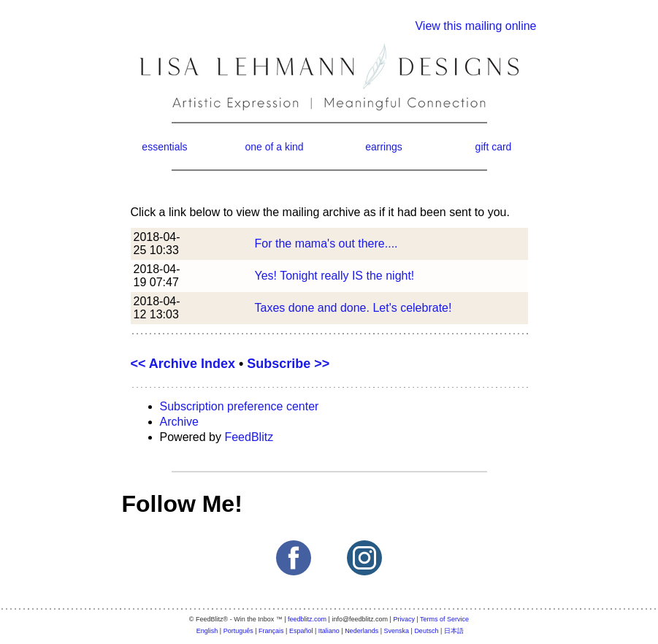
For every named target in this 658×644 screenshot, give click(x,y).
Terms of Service (444, 619)
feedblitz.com (307, 619)
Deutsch (426, 631)
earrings (384, 147)
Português (238, 631)
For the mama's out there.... (326, 244)
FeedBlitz (249, 437)
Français (271, 631)
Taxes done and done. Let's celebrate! (353, 308)
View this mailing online (475, 26)
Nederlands (361, 631)
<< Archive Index (183, 364)
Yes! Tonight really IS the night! (335, 276)
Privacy (404, 619)
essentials (164, 147)
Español (301, 631)
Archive (179, 422)
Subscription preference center (240, 406)
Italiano (329, 631)
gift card (494, 147)
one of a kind (274, 147)
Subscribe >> (288, 364)
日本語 (454, 631)
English (207, 631)
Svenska (397, 631)
